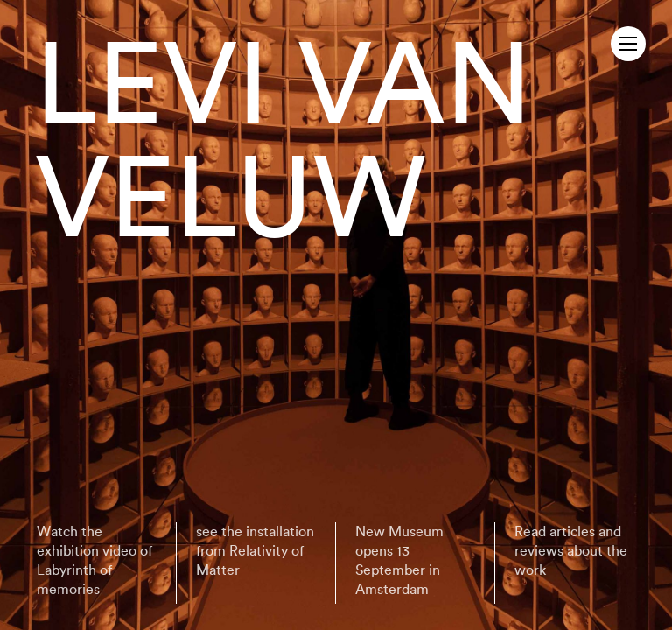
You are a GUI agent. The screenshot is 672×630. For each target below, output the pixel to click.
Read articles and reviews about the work (571, 551)
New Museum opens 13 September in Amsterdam (399, 561)
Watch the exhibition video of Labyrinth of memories (94, 561)
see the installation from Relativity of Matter (255, 551)
